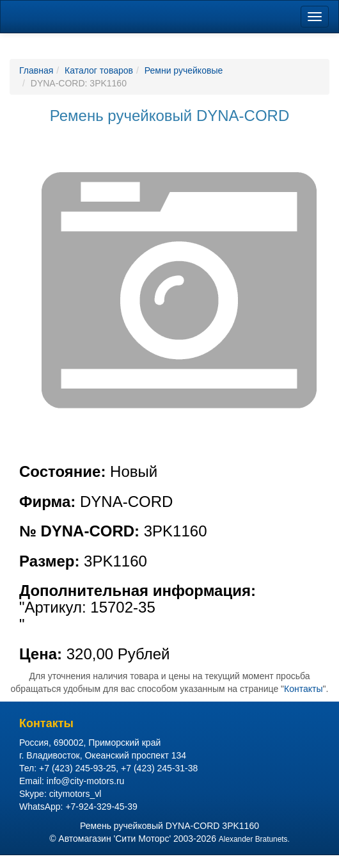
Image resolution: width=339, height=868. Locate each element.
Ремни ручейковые (184, 70)
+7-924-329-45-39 (101, 807)
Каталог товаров (99, 70)
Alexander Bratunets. (254, 839)
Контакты (303, 689)
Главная (36, 70)
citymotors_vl (75, 794)
